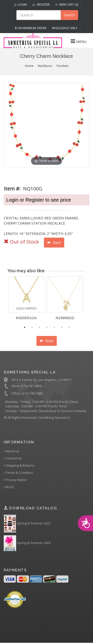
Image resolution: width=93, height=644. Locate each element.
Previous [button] (4, 301)
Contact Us (13, 458)
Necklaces (45, 66)
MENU (79, 41)
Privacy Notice (15, 480)
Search (69, 15)
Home (29, 66)
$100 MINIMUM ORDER (31, 28)
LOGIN (20, 5)
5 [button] (54, 327)
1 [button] (25, 327)
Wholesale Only (65, 28)
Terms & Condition (18, 473)
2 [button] (32, 327)
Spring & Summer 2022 (27, 524)
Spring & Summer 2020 (27, 543)
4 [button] (47, 327)
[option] (26, 300)
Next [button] (89, 301)
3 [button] (39, 327)
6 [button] (62, 327)
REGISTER (41, 5)
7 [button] (69, 327)
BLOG (9, 487)
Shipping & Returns (19, 466)
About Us (12, 451)
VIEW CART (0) (67, 5)
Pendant (62, 66)
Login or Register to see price (39, 200)
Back (54, 242)
